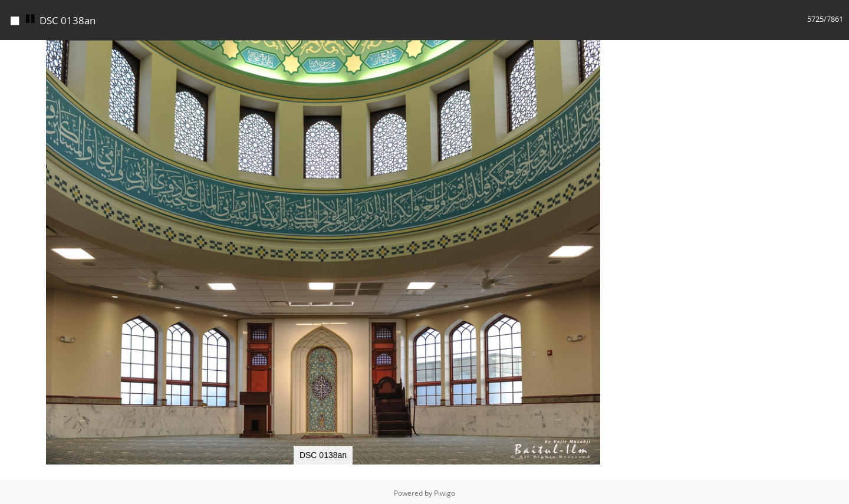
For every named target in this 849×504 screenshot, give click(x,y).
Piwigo (445, 490)
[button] (636, 48)
